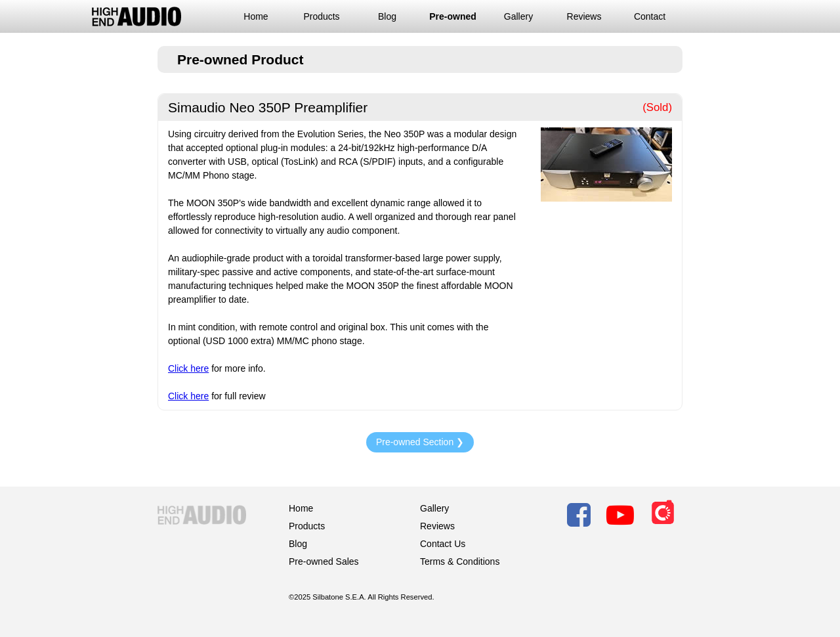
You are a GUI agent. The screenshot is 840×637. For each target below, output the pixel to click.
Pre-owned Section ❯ (420, 442)
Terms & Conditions (460, 561)
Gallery (518, 16)
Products (321, 16)
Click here (188, 368)
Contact (650, 16)
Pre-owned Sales (324, 561)
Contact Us (443, 544)
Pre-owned (453, 16)
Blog (387, 16)
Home (256, 16)
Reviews (584, 16)
